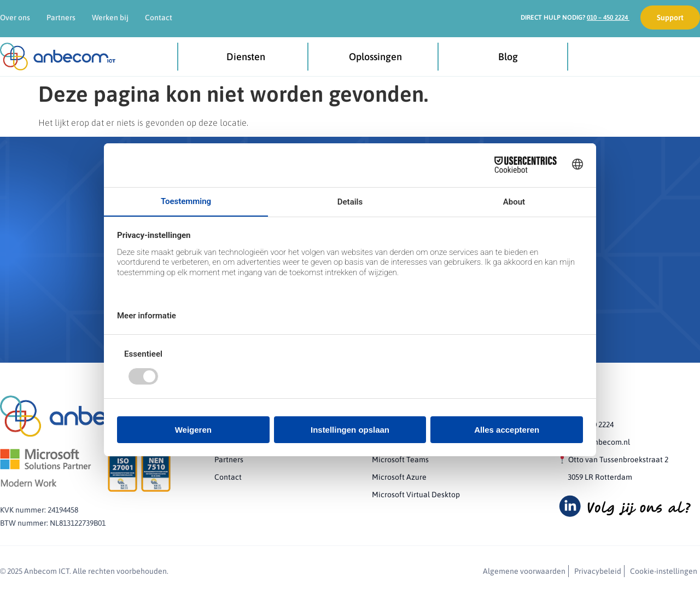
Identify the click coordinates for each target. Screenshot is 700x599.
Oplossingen (378, 57)
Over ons (15, 18)
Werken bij (110, 18)
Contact (159, 18)
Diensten (249, 57)
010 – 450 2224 (608, 18)
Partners (61, 18)
